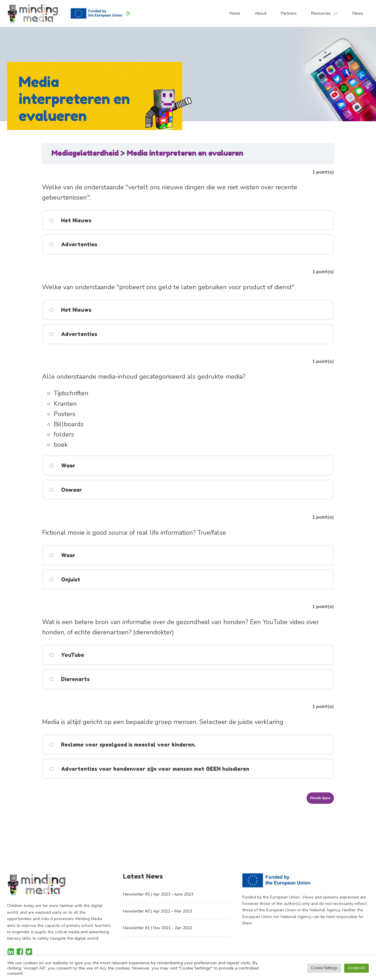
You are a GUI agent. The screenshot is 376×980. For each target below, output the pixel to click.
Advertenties (73, 244)
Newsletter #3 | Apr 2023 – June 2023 (158, 894)
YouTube (66, 655)
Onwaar (65, 490)
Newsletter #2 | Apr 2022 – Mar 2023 (157, 911)
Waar (62, 465)
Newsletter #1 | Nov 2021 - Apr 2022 (157, 928)
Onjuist (65, 579)
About (261, 13)
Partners (289, 13)
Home (235, 13)
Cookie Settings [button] (324, 968)
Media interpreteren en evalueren (185, 153)
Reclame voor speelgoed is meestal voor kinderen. (122, 744)
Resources (324, 13)
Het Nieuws (70, 220)
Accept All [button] (356, 968)
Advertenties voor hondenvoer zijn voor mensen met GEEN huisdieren (149, 769)
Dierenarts (69, 679)
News (358, 13)
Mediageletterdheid (86, 153)
